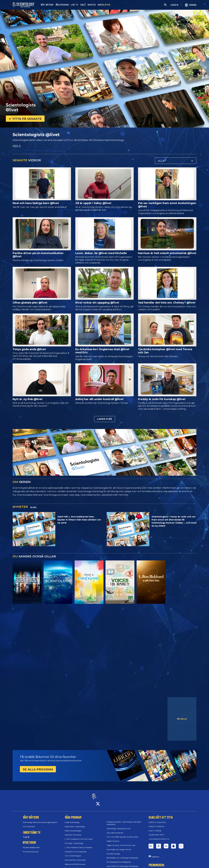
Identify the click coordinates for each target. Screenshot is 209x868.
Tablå (26, 835)
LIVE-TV (74, 5)
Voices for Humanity (73, 832)
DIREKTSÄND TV (32, 830)
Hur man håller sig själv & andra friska (122, 834)
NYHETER (92, 5)
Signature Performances (75, 862)
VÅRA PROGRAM (62, 5)
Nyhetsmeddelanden (31, 845)
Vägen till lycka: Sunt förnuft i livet (121, 843)
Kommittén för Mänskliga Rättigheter (123, 864)
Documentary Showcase (75, 857)
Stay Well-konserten (115, 830)
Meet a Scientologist (73, 828)
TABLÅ (83, 5)
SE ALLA (182, 719)
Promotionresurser (31, 849)
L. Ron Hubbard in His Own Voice (79, 837)
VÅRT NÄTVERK (47, 5)
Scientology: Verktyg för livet (119, 826)
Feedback (155, 854)
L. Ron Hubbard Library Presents (78, 845)
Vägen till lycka (113, 839)
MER (17, 146)
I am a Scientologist (73, 853)
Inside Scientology (72, 820)
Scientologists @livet (73, 866)
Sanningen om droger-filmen (119, 847)
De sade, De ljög (113, 851)
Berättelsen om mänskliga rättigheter (122, 855)
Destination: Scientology (75, 824)
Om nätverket (29, 824)
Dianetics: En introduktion (76, 849)
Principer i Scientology (74, 841)
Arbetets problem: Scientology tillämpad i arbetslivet (124, 821)
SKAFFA (104, 5)
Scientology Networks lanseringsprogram (40, 820)
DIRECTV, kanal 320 (157, 820)
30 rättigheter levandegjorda (119, 859)
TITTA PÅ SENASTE (25, 119)
